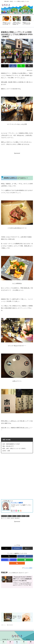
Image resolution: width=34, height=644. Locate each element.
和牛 (9, 518)
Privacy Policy (17, 640)
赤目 (13, 518)
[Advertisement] (17, 164)
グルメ (14, 516)
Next (33, 21)
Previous (1, 21)
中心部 (19, 516)
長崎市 (23, 516)
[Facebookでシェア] (13, 66)
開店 (28, 516)
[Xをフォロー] (12, 511)
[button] (29, 66)
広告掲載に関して (6, 640)
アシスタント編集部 (17, 503)
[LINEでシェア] (21, 66)
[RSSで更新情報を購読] (21, 511)
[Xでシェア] (5, 66)
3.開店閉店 (4, 516)
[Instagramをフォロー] (16, 511)
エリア (9, 516)
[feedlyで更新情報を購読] (18, 511)
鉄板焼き (17, 518)
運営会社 (28, 640)
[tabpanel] (7, 21)
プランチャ (4, 518)
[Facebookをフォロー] (14, 511)
